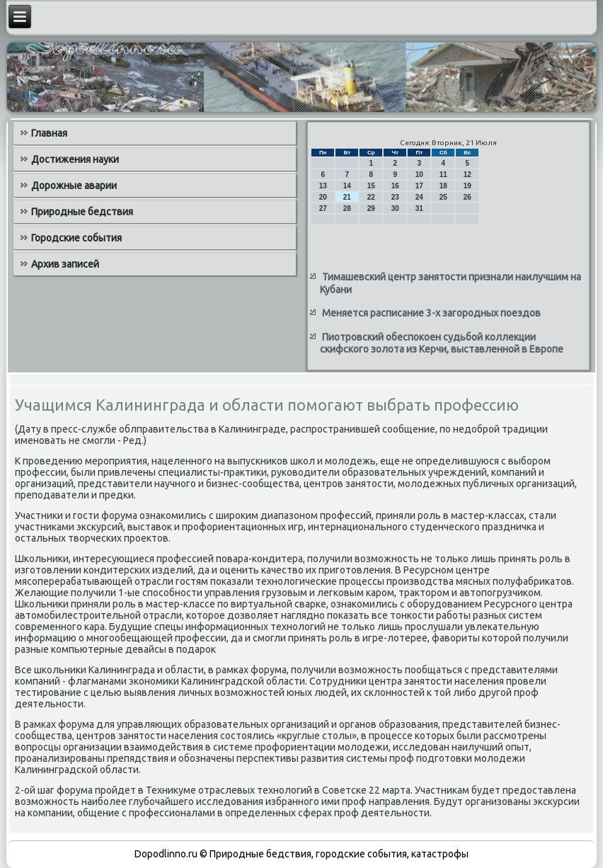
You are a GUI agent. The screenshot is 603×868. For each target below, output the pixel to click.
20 (323, 197)
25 (443, 197)
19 (467, 186)
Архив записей (65, 264)
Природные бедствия (82, 212)
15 (371, 186)
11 (443, 175)
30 (395, 209)
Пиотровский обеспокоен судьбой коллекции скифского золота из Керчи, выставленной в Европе (442, 343)
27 (323, 209)
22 (371, 197)
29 (371, 209)
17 (419, 186)
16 (395, 186)
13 (323, 186)
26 (467, 197)
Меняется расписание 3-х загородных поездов (431, 313)
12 (467, 175)
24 (419, 197)
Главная (49, 133)
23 (395, 197)
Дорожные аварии (74, 185)
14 (347, 186)
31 (419, 209)
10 (419, 175)
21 (347, 197)
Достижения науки (75, 159)
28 (347, 209)
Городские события (76, 238)
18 (443, 186)
